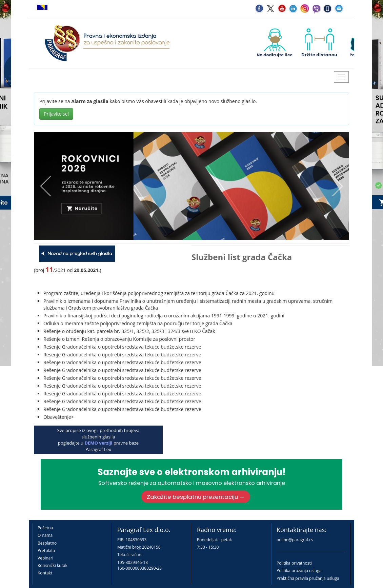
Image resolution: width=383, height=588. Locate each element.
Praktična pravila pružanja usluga (308, 578)
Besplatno (47, 543)
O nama (45, 535)
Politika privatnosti (294, 563)
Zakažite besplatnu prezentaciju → (196, 497)
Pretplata (46, 551)
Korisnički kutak (53, 565)
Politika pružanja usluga (299, 571)
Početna (45, 528)
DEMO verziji (98, 443)
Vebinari (45, 558)
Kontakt (45, 573)
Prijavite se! (56, 114)
